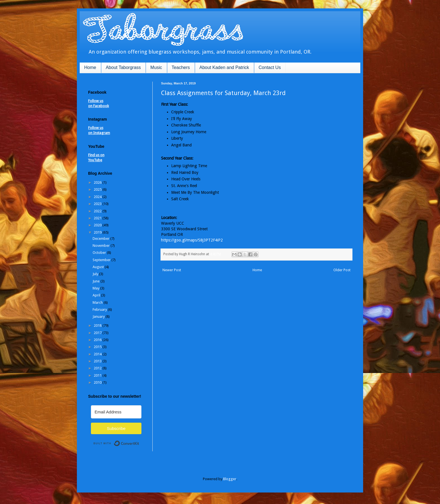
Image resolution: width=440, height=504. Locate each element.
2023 (98, 204)
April (97, 295)
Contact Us (270, 67)
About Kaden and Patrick (224, 67)
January (99, 317)
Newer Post (172, 270)
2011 (98, 375)
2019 (98, 232)
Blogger (230, 479)
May (96, 288)
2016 (98, 340)
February (100, 309)
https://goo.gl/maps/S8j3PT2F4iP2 (192, 240)
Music (156, 67)
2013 (98, 361)
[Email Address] (116, 412)
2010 (98, 382)
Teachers (181, 67)
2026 (98, 182)
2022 (98, 211)
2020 (98, 225)
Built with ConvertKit (139, 441)
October (100, 253)
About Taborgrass (123, 67)
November (102, 246)
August (99, 267)
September (102, 260)
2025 (98, 189)
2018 (98, 325)
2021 (98, 218)
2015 (98, 347)
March (98, 302)
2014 (98, 354)
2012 (98, 368)
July (96, 274)
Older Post (342, 270)
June (97, 281)
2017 (98, 333)
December (101, 239)
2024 (98, 197)
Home (90, 67)
